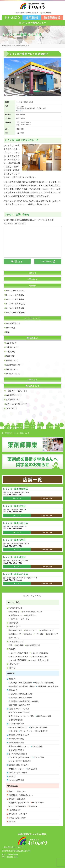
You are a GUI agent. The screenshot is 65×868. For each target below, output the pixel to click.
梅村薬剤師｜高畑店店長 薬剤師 (22, 686)
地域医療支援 (12, 786)
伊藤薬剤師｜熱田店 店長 (44, 683)
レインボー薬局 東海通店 (16, 313)
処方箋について (12, 369)
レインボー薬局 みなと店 (16, 304)
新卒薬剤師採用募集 (16, 742)
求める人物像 (37, 746)
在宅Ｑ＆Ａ (33, 806)
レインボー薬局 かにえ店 (16, 291)
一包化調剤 (11, 352)
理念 (8, 332)
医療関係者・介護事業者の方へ (21, 795)
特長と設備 (13, 731)
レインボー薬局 (13, 602)
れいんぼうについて (32, 318)
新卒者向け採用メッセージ (19, 746)
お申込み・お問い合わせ (18, 773)
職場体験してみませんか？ (19, 735)
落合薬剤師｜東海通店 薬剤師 (20, 698)
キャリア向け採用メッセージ (20, 758)
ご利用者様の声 (15, 810)
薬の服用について (13, 374)
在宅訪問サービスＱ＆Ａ (18, 814)
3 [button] (36, 93)
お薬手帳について (13, 365)
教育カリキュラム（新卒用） (20, 713)
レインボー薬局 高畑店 (15, 295)
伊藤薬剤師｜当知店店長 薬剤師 (21, 694)
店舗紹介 (32, 286)
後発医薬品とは (12, 395)
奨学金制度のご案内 (16, 739)
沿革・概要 (11, 328)
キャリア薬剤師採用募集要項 (20, 761)
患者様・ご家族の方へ (17, 791)
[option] (32, 77)
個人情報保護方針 (13, 323)
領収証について (12, 347)
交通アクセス (17, 498)
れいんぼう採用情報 (16, 780)
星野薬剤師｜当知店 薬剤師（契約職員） (25, 701)
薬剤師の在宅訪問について (19, 803)
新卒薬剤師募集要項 (17, 750)
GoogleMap (48, 262)
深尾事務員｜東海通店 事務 (19, 705)
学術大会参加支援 (44, 716)
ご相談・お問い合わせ (17, 818)
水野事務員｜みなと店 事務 (48, 686)
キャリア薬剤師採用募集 (18, 754)
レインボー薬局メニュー (32, 23)
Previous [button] (8, 77)
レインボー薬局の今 (16, 724)
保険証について (12, 360)
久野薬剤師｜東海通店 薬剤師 (20, 683)
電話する (17, 262)
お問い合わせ (46, 13)
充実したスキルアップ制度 (19, 709)
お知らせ (32, 273)
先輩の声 (12, 679)
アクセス (20, 110)
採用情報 (11, 673)
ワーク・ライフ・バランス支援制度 (34, 731)
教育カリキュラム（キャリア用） (22, 716)
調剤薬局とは (11, 408)
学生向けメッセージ (17, 769)
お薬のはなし (32, 380)
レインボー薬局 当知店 (15, 308)
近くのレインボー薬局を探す (27, 13)
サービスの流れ (38, 803)
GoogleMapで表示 (47, 498)
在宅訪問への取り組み (39, 727)
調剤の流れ (11, 356)
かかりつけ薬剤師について (16, 404)
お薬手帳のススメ (13, 400)
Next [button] (57, 77)
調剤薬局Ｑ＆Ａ (33, 338)
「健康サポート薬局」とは (16, 391)
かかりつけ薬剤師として (18, 727)
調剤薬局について (32, 386)
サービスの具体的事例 (17, 806)
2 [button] (32, 93)
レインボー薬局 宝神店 (15, 299)
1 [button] (29, 93)
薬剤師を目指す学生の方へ (19, 765)
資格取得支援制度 (16, 720)
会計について (11, 343)
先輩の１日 (13, 690)
